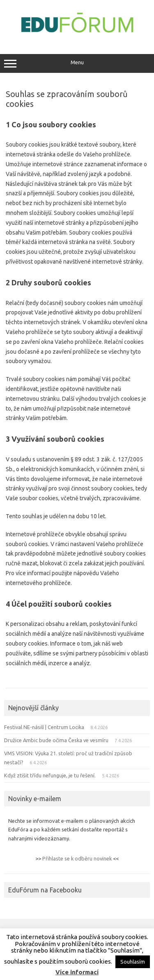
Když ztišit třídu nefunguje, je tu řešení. (50, 775)
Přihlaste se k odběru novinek (77, 858)
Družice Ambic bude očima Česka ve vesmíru (56, 740)
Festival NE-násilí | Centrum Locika (44, 727)
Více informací (77, 972)
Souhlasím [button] (133, 962)
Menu (77, 63)
